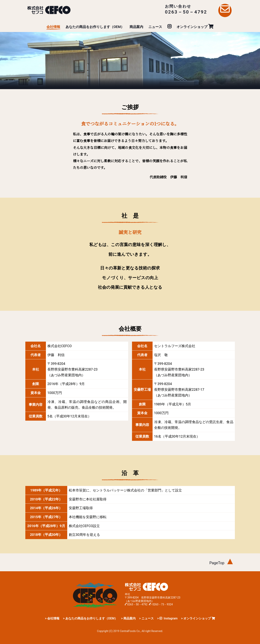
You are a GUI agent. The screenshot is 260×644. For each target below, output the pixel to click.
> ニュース (146, 618)
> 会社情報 (52, 618)
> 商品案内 (128, 618)
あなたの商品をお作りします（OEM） (95, 27)
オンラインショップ (195, 27)
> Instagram (167, 618)
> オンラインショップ (198, 618)
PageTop (222, 563)
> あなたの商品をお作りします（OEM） (90, 618)
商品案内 (136, 27)
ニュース (155, 27)
